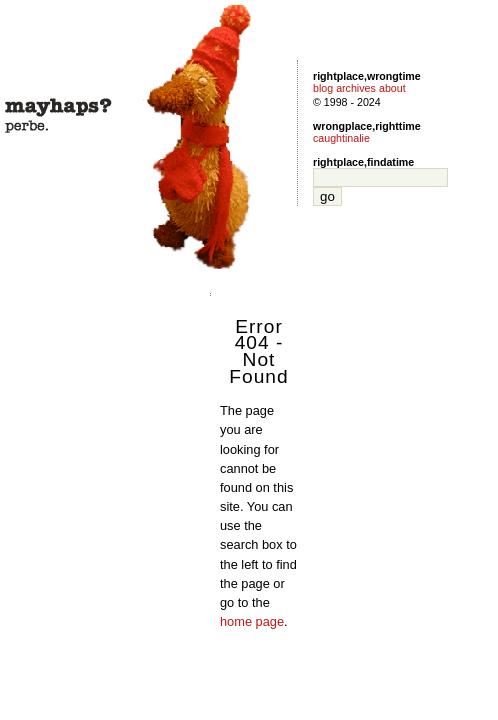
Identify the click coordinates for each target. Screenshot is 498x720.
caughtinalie (341, 138)
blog (323, 88)
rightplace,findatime (363, 162)
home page (252, 621)
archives (356, 88)
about (392, 88)
